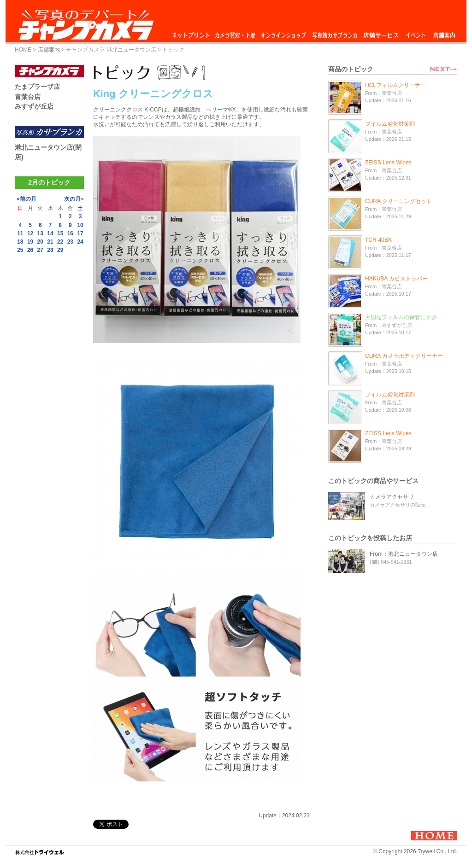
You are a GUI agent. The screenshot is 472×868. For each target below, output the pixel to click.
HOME (23, 50)
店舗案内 (444, 33)
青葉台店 (28, 97)
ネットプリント (192, 33)
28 (50, 250)
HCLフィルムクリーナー (395, 85)
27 (40, 250)
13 (40, 233)
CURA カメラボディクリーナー (404, 356)
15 (60, 233)
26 (30, 250)
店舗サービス (381, 33)
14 (50, 233)
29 (60, 250)
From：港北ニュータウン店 (404, 554)
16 (70, 233)
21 (50, 242)
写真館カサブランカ (335, 33)
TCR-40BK (378, 240)
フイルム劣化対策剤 (390, 124)
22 (60, 242)
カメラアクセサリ (392, 497)
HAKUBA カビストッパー (396, 279)
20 (40, 242)
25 (20, 250)
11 (20, 233)
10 (80, 225)
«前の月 (27, 199)
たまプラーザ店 (37, 87)
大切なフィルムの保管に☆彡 (401, 317)
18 (20, 242)
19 (30, 242)
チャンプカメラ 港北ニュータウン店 (111, 50)
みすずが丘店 (34, 106)
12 (30, 233)
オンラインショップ (283, 33)
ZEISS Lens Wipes (388, 163)
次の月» (74, 199)
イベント (416, 33)
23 (70, 242)
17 (80, 233)
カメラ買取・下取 (236, 33)
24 (80, 242)
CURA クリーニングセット (398, 201)
